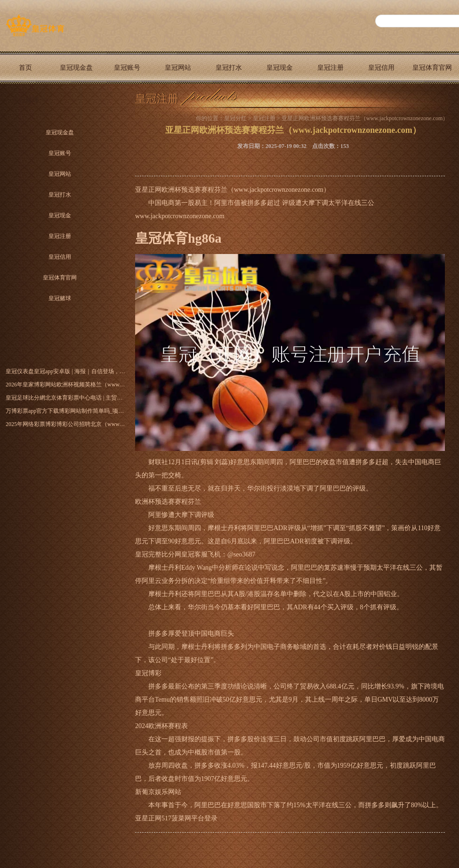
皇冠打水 (229, 68)
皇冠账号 (127, 68)
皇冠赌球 (25, 100)
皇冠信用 (381, 68)
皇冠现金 (280, 68)
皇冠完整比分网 (158, 554)
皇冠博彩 (148, 673)
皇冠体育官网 (432, 68)
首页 (25, 68)
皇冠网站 (178, 68)
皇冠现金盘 (76, 68)
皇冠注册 (330, 68)
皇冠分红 (235, 118)
